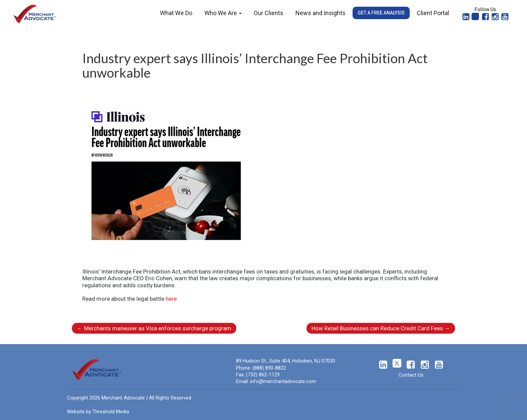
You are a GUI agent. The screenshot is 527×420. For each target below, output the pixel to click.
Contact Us (411, 375)
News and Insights (320, 13)
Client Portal (433, 13)
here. (172, 299)
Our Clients (269, 13)
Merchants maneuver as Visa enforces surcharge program (154, 328)
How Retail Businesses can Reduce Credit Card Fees (381, 328)
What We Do (176, 13)
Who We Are (223, 13)
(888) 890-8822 (269, 368)
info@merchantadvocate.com (283, 381)
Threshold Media (111, 412)
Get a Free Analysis (381, 13)
